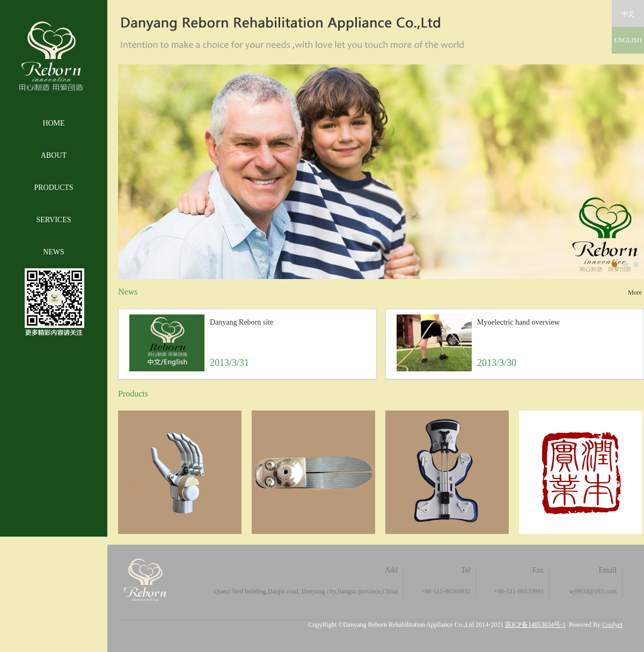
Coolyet (612, 625)
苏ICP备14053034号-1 (535, 625)
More (635, 292)
